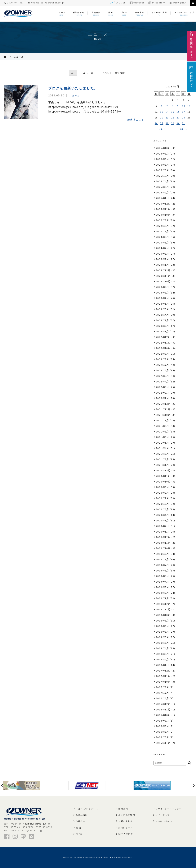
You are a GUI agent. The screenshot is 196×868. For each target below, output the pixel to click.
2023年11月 (163, 276)
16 (178, 112)
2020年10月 (163, 481)
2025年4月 (162, 181)
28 (167, 123)
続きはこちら (136, 120)
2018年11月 (163, 609)
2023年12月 (163, 270)
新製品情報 (82, 815)
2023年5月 (162, 309)
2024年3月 (162, 254)
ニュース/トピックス (87, 809)
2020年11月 (163, 476)
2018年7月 (162, 632)
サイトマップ (163, 815)
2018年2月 (162, 659)
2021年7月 (162, 431)
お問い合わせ (125, 821)
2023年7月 (162, 298)
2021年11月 (163, 409)
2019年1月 (162, 598)
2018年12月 (163, 604)
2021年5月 (162, 443)
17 (184, 112)
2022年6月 (162, 370)
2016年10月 (163, 715)
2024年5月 (162, 242)
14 (167, 112)
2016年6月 (162, 737)
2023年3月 (162, 320)
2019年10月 (163, 548)
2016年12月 (163, 704)
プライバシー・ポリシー (168, 809)
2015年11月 (163, 743)
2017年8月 (162, 687)
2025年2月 (162, 192)
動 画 (78, 828)
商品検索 (80, 821)
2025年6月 (162, 170)
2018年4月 (162, 648)
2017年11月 (163, 676)
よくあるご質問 (127, 815)
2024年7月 (162, 231)
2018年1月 (162, 665)
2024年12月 (163, 203)
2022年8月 (162, 359)
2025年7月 (162, 165)
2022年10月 (163, 348)
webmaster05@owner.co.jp (46, 3)
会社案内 (123, 809)
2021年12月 (163, 404)
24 (184, 117)
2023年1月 (162, 331)
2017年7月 (162, 693)
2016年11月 (163, 709)
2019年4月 (162, 582)
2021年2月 (162, 459)
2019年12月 (163, 537)
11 (189, 106)
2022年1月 (162, 398)
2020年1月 (162, 531)
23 (178, 117)
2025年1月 (162, 198)
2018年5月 (162, 643)
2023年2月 (162, 326)
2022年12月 (163, 337)
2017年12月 (163, 670)
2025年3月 (162, 187)
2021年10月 (163, 415)
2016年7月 (162, 732)
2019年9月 (162, 554)
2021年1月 (162, 465)
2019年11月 (163, 543)
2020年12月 (163, 470)
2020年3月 (162, 520)
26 (156, 123)
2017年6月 (162, 698)
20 (162, 117)
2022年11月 (163, 342)
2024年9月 (162, 220)
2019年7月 (162, 565)
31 (184, 123)
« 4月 (162, 129)
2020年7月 (162, 498)
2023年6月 (162, 304)
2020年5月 (162, 509)
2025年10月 (163, 148)
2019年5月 (162, 576)
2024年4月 (162, 248)
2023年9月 (162, 287)
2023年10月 (163, 281)
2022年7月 (162, 365)
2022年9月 (162, 354)
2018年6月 (162, 637)
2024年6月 (162, 237)
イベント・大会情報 (113, 73)
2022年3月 (162, 387)
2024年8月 (162, 226)
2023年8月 (162, 292)
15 (173, 112)
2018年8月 (162, 626)
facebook (137, 3)
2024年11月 (163, 209)
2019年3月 (162, 587)
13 (162, 112)
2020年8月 (162, 493)
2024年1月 (162, 265)
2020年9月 (162, 487)
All (73, 73)
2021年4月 (162, 448)
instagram (157, 3)
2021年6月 (162, 437)
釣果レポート (125, 828)
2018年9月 (162, 620)
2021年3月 (162, 454)
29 (173, 123)
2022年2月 (162, 392)
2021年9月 (162, 420)
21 (167, 117)
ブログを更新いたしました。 (73, 88)
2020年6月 (162, 504)
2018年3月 (162, 654)
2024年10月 (163, 215)
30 (178, 123)
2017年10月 (163, 682)
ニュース (18, 57)
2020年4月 (162, 515)
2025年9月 (162, 153)
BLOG (79, 834)
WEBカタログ (178, 3)
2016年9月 (162, 720)
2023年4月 (162, 315)
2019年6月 (162, 570)
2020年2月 (162, 526)
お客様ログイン (164, 821)
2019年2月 (162, 593)
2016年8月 (162, 726)
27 (162, 123)
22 (173, 117)
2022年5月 (162, 376)
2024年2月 (162, 259)
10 (184, 106)
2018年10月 (163, 615)
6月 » (184, 129)
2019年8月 (162, 559)
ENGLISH (121, 3)
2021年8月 (162, 426)
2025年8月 (162, 159)
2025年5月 (162, 176)
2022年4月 (162, 381)
